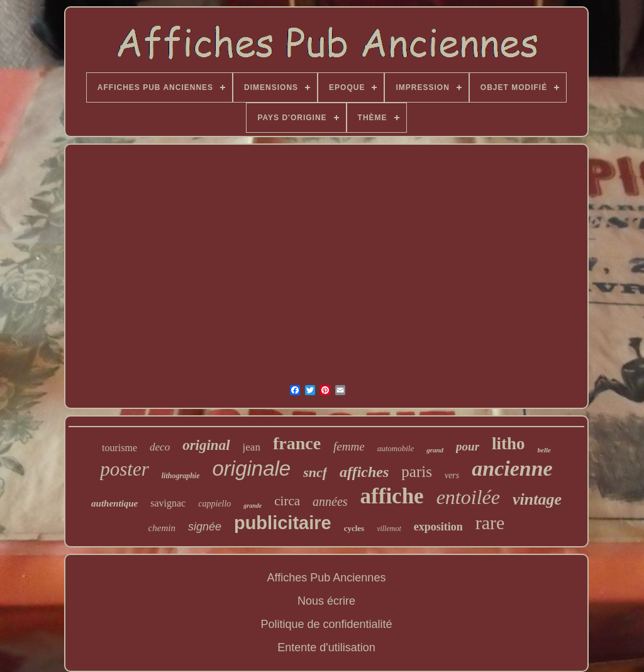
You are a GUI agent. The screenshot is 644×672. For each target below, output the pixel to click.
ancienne (512, 468)
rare (490, 523)
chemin (162, 528)
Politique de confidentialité (326, 624)
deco (160, 447)
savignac (168, 503)
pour (468, 446)
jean (252, 447)
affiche (392, 496)
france (297, 443)
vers (452, 475)
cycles (354, 528)
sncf (315, 472)
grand (435, 450)
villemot (389, 529)
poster (125, 469)
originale (251, 468)
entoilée (468, 497)
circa (287, 501)
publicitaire (283, 523)
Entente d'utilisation (326, 647)
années (330, 501)
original (206, 445)
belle (544, 450)
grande (253, 506)
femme (349, 446)
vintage (537, 499)
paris (417, 472)
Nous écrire (326, 601)
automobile (396, 448)
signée (205, 527)
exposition (438, 527)
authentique (114, 503)
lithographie (181, 476)
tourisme (119, 448)
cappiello (214, 504)
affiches (364, 472)
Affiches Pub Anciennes (327, 578)
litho (508, 444)
